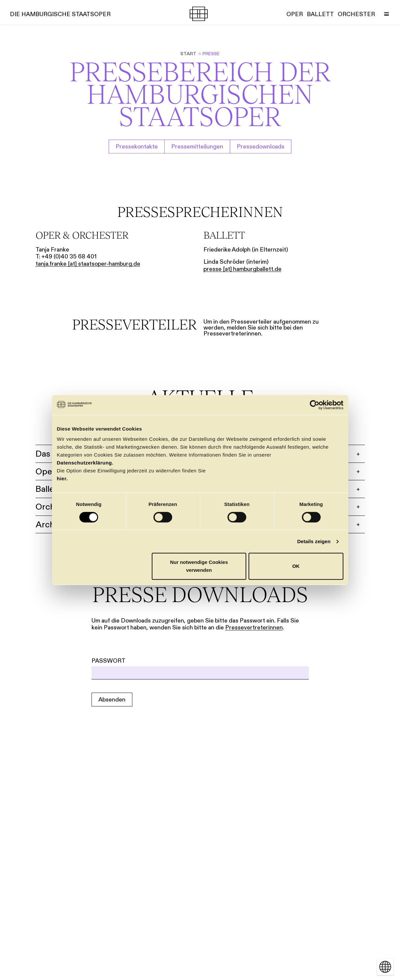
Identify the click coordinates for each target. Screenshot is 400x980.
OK (296, 566)
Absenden (112, 700)
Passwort (108, 661)
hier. (62, 478)
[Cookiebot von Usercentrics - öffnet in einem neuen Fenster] (315, 405)
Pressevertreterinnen (254, 627)
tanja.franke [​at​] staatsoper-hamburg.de (88, 264)
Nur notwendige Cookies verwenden (199, 566)
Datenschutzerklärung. (85, 463)
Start (188, 54)
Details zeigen (314, 541)
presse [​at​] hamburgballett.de (242, 269)
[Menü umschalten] (387, 14)
